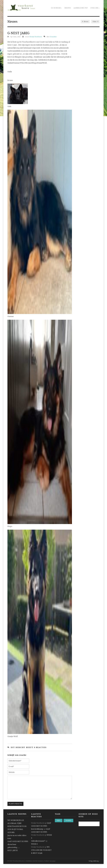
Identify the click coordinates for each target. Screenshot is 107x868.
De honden (56, 8)
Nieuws (68, 8)
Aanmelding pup (81, 8)
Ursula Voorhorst (36, 37)
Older (95, 22)
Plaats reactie (15, 808)
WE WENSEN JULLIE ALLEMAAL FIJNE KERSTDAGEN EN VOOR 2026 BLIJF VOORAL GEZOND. (17, 830)
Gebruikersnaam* (38, 845)
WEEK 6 (34, 848)
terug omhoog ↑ (94, 865)
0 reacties (53, 37)
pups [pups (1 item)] (59, 824)
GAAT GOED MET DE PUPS (18, 846)
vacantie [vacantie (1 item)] (68, 824)
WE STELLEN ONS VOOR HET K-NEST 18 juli (41, 854)
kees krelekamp (37, 833)
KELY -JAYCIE (13, 855)
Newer (85, 22)
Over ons (95, 8)
